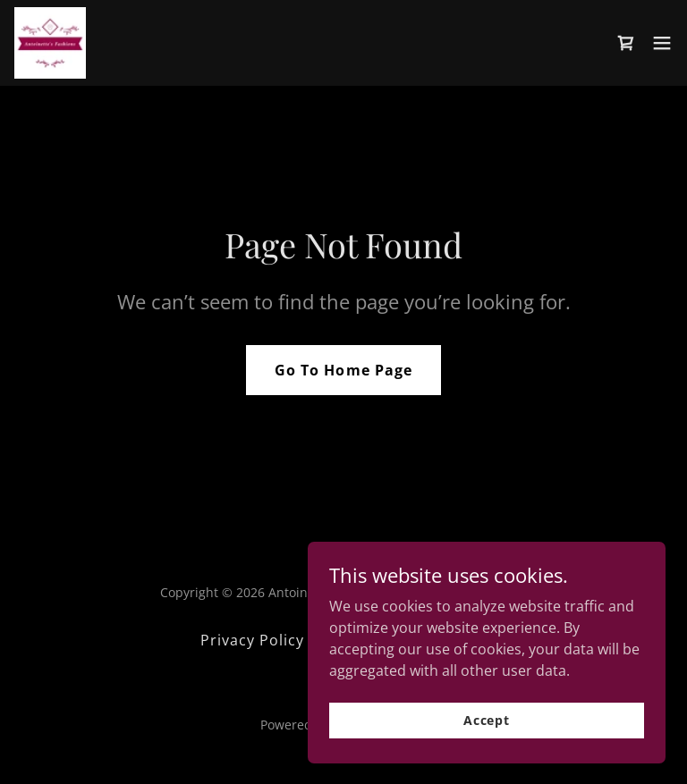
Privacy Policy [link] (252, 640)
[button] (662, 43)
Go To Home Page (343, 370)
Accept (487, 720)
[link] (50, 43)
